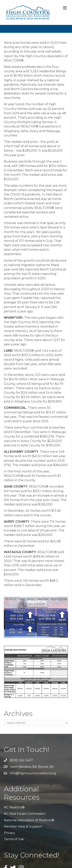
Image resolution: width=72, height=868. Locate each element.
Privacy (9, 833)
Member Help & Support (23, 827)
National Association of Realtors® (29, 820)
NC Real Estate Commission (25, 814)
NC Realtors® (14, 807)
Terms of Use (14, 839)
